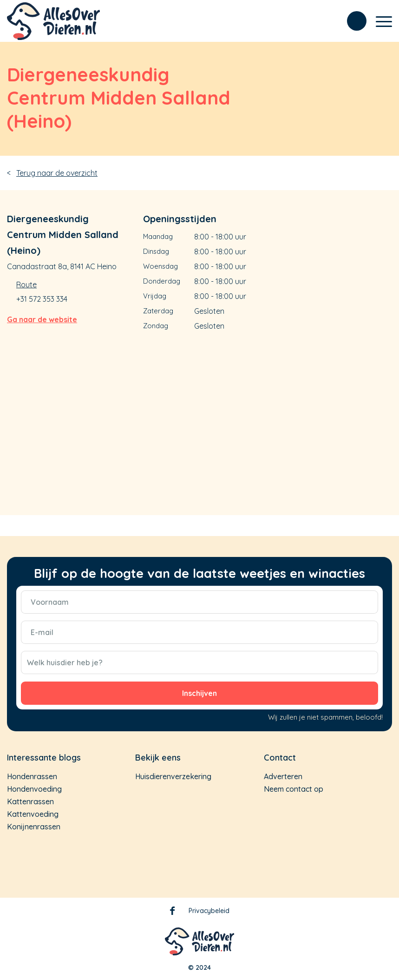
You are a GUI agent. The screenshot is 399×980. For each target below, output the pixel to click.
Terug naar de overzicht (57, 173)
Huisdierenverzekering (173, 776)
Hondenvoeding (34, 789)
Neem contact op (294, 789)
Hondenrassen (32, 776)
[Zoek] (352, 21)
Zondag (156, 326)
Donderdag (162, 281)
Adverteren (283, 776)
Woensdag (160, 266)
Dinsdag (156, 251)
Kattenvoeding (33, 814)
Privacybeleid (209, 911)
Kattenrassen (30, 801)
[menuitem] (352, 21)
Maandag (158, 236)
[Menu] (379, 26)
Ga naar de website (42, 319)
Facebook (172, 913)
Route (26, 285)
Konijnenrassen (34, 827)
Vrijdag (155, 296)
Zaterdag (158, 311)
